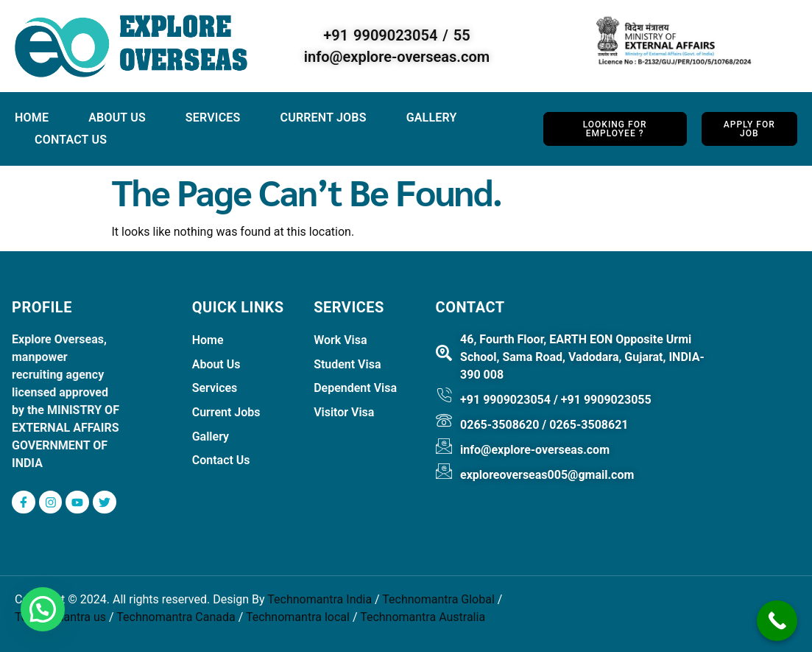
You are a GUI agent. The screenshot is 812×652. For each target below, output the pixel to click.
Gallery (433, 118)
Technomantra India (319, 600)
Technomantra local (298, 618)
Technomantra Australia (423, 618)
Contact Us (71, 140)
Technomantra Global (438, 600)
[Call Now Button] (777, 621)
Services (213, 118)
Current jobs (324, 118)
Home (32, 118)
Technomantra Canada (176, 618)
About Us (117, 118)
